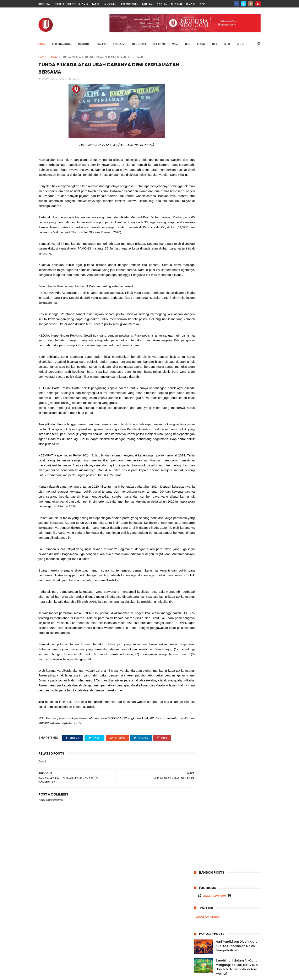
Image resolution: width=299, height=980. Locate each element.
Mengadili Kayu (223, 932)
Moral (246, 300)
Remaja (191, 4)
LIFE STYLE (159, 44)
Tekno (249, 331)
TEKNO (201, 44)
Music (200, 308)
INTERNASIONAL (62, 44)
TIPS (214, 44)
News (247, 316)
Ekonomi (202, 285)
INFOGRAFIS (139, 44)
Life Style (202, 300)
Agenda (162, 4)
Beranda (44, 4)
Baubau (217, 277)
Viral (239, 339)
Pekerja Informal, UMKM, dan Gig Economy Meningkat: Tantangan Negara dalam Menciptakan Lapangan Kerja (238, 175)
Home (42, 44)
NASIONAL (85, 44)
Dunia (245, 277)
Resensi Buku (130, 4)
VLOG (240, 44)
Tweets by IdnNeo (207, 103)
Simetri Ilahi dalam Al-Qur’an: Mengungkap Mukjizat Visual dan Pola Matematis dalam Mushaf (238, 153)
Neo (235, 316)
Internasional (234, 293)
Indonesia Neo (214, 82)
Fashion (218, 285)
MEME (175, 44)
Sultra (222, 331)
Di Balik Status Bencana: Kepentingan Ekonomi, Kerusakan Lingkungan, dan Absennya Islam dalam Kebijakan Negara (221, 915)
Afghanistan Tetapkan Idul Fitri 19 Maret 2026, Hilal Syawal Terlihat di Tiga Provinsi (235, 955)
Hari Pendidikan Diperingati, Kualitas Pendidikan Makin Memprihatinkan (236, 132)
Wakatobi (202, 346)
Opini (203, 4)
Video (227, 339)
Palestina (234, 323)
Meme (217, 300)
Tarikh (96, 4)
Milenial (148, 4)
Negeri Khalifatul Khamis (71, 4)
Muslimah (111, 4)
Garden (233, 285)
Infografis (249, 285)
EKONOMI (120, 44)
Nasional (233, 308)
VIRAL (227, 44)
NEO (188, 44)
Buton (231, 277)
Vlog (250, 339)
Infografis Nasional (208, 293)
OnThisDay (203, 323)
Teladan (176, 4)
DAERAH (102, 44)
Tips (215, 339)
